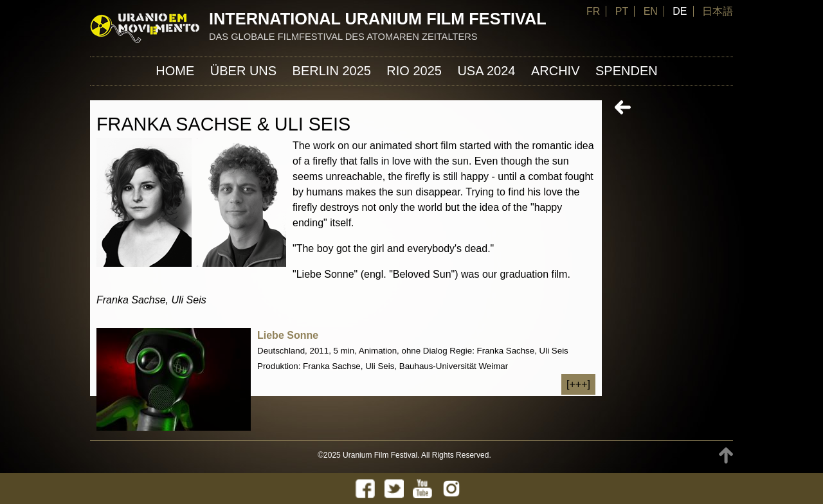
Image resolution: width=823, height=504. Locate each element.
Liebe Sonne (288, 335)
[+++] (578, 384)
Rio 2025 (414, 71)
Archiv (556, 71)
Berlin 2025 (332, 71)
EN (651, 11)
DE (680, 11)
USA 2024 (486, 71)
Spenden (627, 71)
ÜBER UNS (243, 71)
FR (593, 11)
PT (622, 11)
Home (175, 71)
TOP (726, 455)
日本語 (718, 11)
